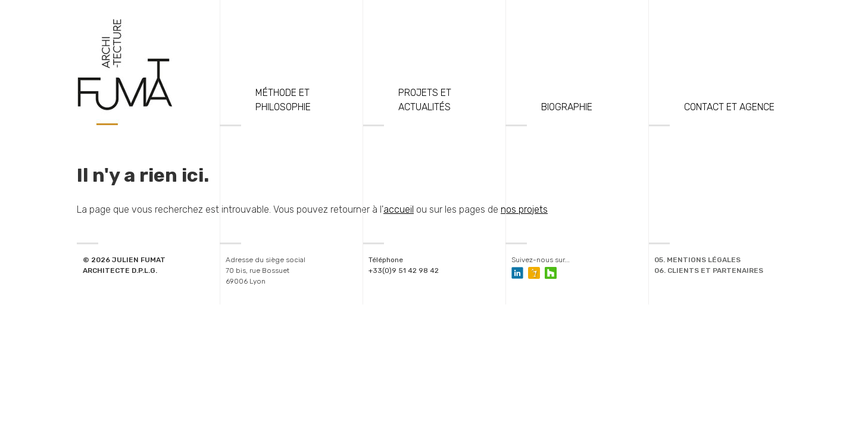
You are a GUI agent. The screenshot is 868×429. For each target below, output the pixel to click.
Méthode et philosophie (283, 100)
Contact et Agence (729, 107)
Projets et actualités (425, 100)
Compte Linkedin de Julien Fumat (517, 273)
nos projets (524, 209)
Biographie (567, 107)
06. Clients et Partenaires (709, 271)
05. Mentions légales (697, 260)
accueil (399, 209)
